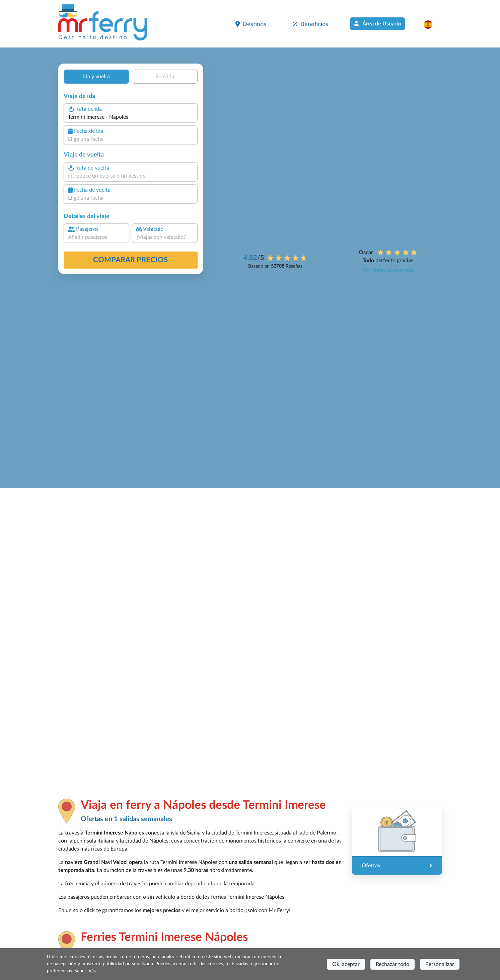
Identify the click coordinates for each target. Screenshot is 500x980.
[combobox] (130, 117)
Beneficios (311, 24)
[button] (432, 24)
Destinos (251, 24)
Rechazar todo (392, 964)
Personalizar (440, 964)
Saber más (85, 971)
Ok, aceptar (346, 964)
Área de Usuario (377, 24)
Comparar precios (130, 260)
